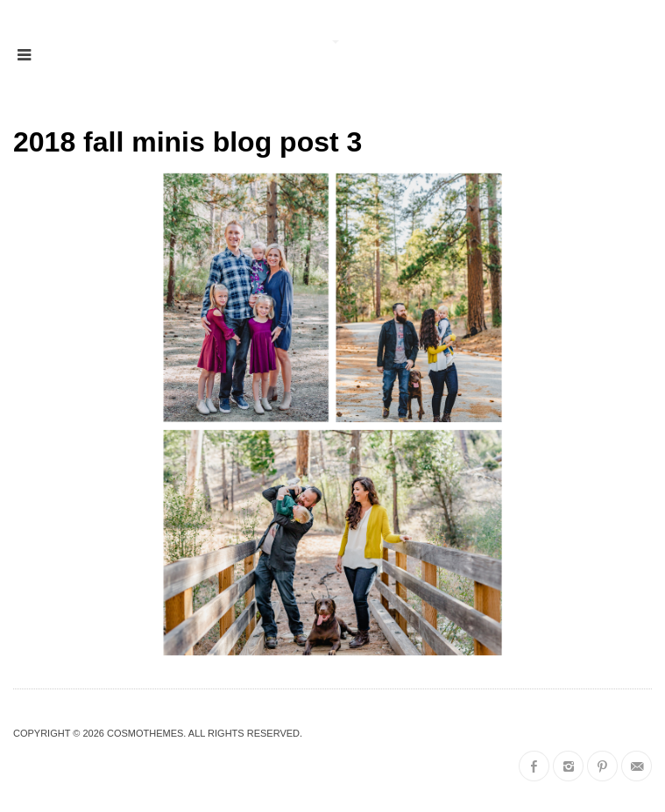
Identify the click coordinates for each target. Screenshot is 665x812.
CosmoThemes (145, 733)
